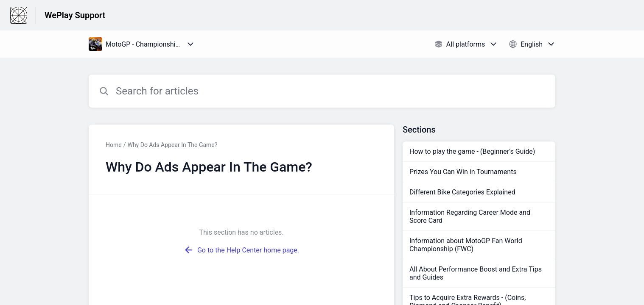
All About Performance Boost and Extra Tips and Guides (476, 273)
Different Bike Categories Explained (462, 192)
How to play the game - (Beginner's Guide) (472, 151)
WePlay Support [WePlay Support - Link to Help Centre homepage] (75, 15)
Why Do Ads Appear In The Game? (172, 145)
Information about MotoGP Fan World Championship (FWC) (466, 245)
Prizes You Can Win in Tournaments (463, 172)
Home (114, 145)
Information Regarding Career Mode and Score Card (470, 216)
